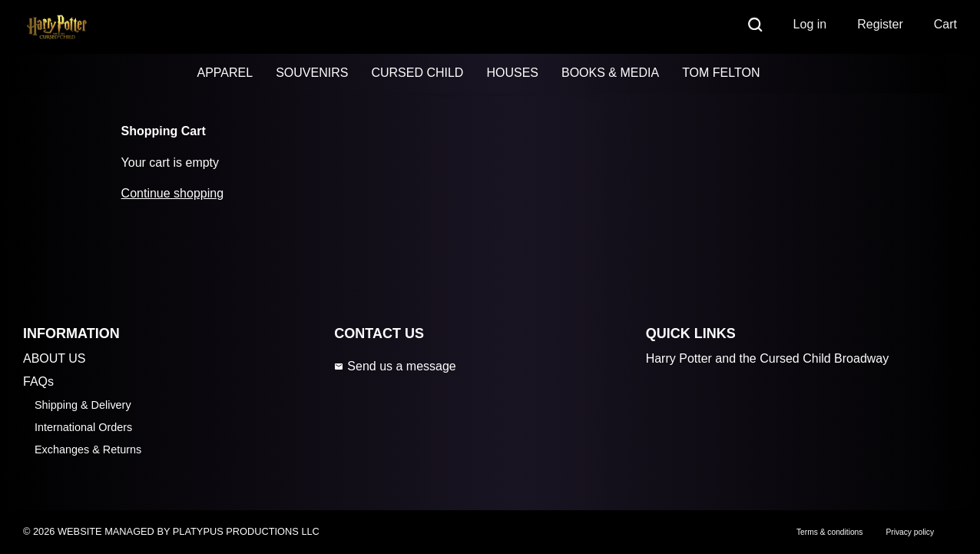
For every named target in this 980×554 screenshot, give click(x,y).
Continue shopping (172, 193)
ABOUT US (55, 358)
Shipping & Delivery (83, 405)
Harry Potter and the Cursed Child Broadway (768, 358)
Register (880, 24)
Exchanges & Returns (88, 450)
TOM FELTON (721, 73)
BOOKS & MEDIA (610, 73)
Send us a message (395, 366)
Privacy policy (910, 532)
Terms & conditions (829, 532)
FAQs (38, 381)
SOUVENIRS (312, 73)
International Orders (83, 427)
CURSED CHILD (417, 73)
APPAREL (225, 73)
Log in (810, 24)
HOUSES (512, 73)
